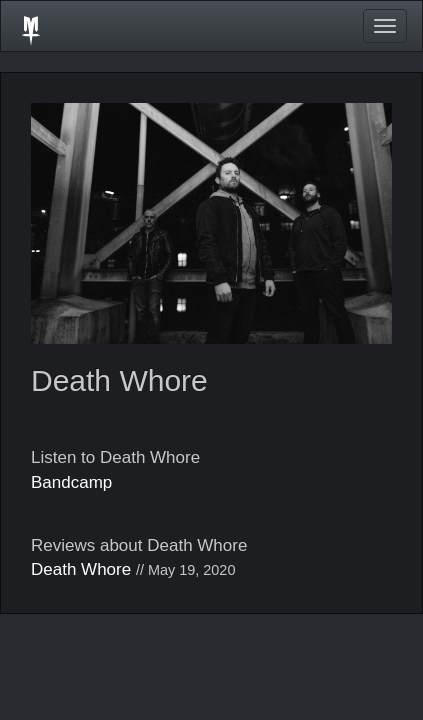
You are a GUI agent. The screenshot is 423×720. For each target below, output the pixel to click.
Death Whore (81, 569)
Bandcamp (71, 482)
